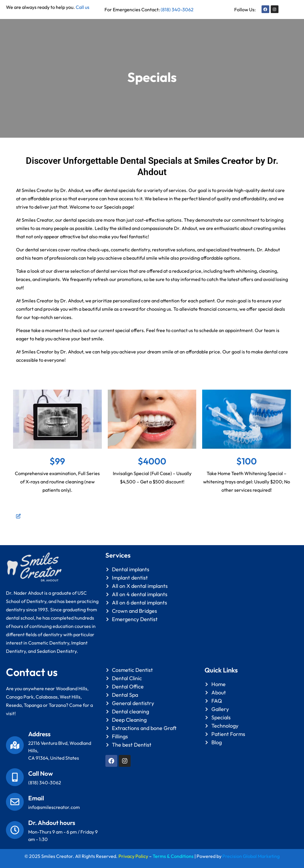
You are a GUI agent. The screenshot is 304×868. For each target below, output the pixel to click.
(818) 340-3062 (177, 9)
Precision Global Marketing (251, 856)
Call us (83, 7)
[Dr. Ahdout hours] (15, 830)
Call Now (41, 773)
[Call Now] (15, 777)
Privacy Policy (133, 856)
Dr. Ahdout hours (52, 823)
